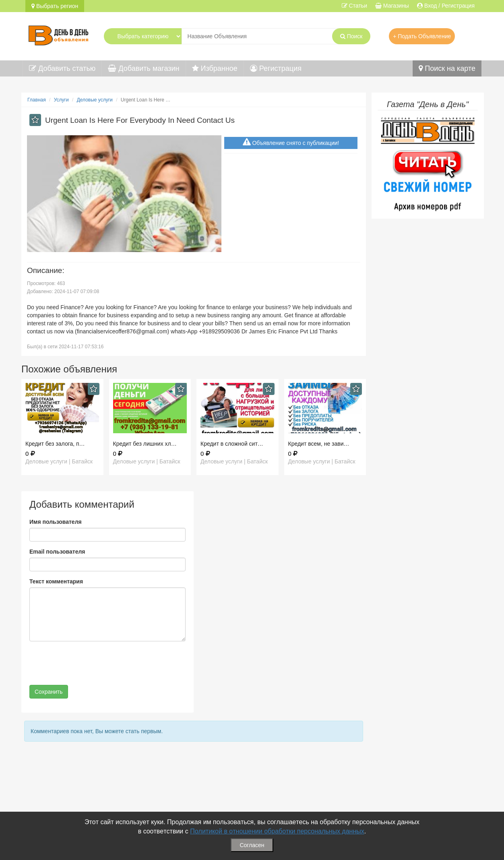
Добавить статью (62, 68)
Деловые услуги (95, 100)
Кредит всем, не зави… (319, 444)
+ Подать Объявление (422, 36)
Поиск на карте (447, 68)
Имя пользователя (56, 522)
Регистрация (276, 68)
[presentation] (91, 663)
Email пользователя (57, 552)
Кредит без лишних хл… (145, 444)
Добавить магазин (144, 68)
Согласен (252, 845)
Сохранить (49, 692)
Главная (37, 100)
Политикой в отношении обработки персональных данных (277, 831)
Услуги (61, 100)
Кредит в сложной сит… (232, 444)
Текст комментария (56, 581)
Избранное (215, 68)
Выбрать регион (55, 6)
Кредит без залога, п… (55, 444)
